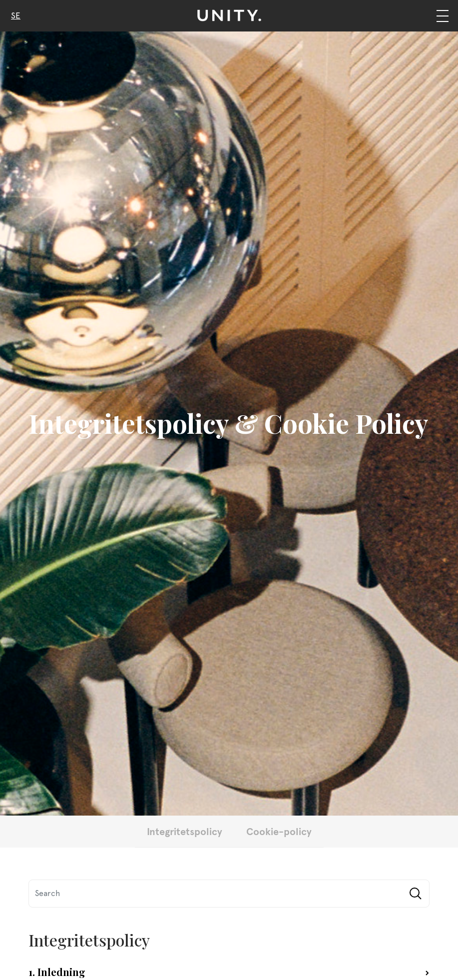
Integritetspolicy (185, 831)
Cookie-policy (279, 831)
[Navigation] (442, 16)
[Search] (229, 894)
